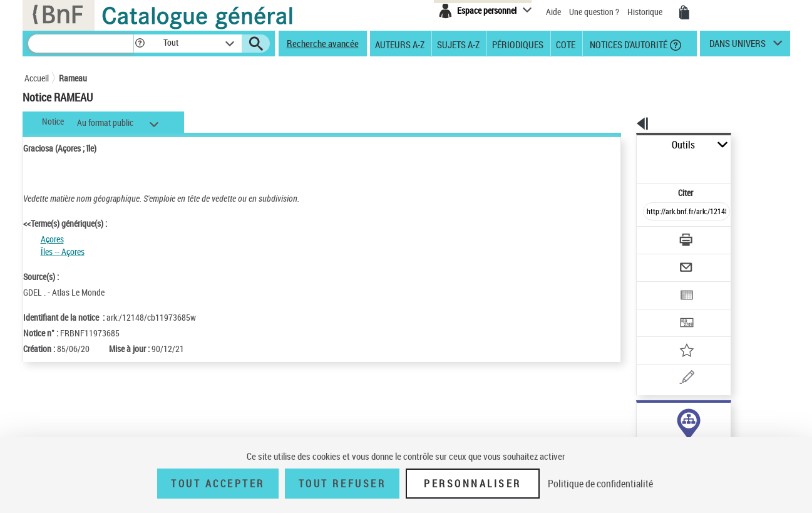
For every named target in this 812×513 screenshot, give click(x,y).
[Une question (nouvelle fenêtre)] (676, 334)
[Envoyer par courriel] (651, 237)
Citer (632, 165)
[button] (140, 44)
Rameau (73, 78)
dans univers (737, 46)
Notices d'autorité (628, 44)
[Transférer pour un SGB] (657, 286)
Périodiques (518, 44)
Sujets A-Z (458, 44)
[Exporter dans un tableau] (660, 261)
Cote (566, 44)
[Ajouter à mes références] (659, 310)
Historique (646, 12)
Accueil (37, 78)
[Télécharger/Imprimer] (654, 212)
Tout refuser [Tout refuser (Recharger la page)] (342, 484)
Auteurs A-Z (400, 44)
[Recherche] (81, 44)
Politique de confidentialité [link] (600, 484)
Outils (623, 145)
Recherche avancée (323, 43)
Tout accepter (218, 484)
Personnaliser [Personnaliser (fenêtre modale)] (473, 484)
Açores (52, 239)
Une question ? (594, 12)
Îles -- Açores (63, 251)
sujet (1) (638, 418)
